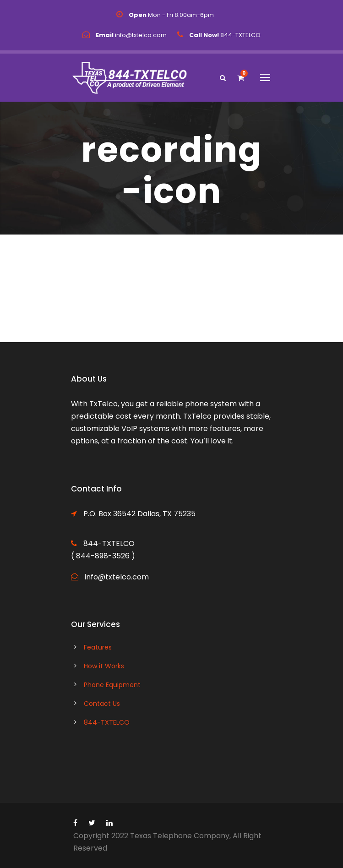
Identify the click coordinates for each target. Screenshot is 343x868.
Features (98, 647)
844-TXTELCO (107, 722)
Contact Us (102, 704)
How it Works (104, 666)
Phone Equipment (112, 685)
